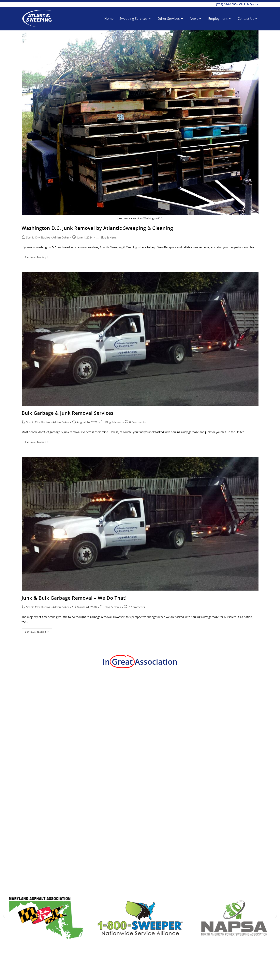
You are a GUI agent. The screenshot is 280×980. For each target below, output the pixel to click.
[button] (4, 916)
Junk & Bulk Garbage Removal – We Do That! (74, 598)
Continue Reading (39, 256)
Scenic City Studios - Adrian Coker (48, 237)
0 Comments (137, 422)
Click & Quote (249, 4)
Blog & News (109, 237)
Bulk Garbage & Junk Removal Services (68, 413)
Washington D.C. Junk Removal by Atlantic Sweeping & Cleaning (97, 228)
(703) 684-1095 (226, 4)
